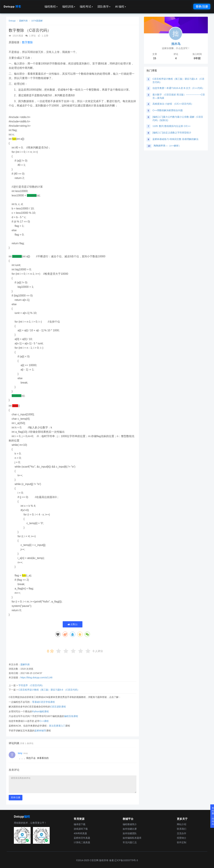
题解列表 (23, 21)
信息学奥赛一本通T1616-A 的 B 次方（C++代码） (178, 88)
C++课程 (44, 721)
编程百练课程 (71, 716)
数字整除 (27, 42)
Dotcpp (12, 7)
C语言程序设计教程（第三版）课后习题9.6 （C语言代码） (49, 690)
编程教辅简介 (130, 824)
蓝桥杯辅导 (40, 731)
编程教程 (51, 7)
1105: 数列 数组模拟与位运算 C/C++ (171, 126)
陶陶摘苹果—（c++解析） (167, 146)
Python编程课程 (40, 711)
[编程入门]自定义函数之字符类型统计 (172, 133)
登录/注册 (202, 7)
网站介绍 (182, 824)
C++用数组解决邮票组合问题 (168, 110)
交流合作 (182, 833)
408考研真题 (80, 833)
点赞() (73, 624)
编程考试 (86, 7)
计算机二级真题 (82, 842)
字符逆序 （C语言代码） (31, 685)
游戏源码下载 (81, 829)
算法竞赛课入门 (57, 726)
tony (20, 753)
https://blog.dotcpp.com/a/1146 (36, 677)
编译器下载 (80, 824)
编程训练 (69, 7)
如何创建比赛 (130, 829)
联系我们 (182, 829)
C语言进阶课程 (58, 707)
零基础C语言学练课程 (43, 702)
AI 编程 (120, 7)
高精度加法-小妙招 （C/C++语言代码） (173, 104)
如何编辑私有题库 (132, 838)
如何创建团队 (130, 833)
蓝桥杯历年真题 (82, 838)
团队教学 (104, 7)
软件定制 (182, 842)
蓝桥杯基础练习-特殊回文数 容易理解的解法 (175, 139)
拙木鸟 (176, 44)
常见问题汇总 (130, 842)
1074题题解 (37, 21)
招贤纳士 (182, 838)
